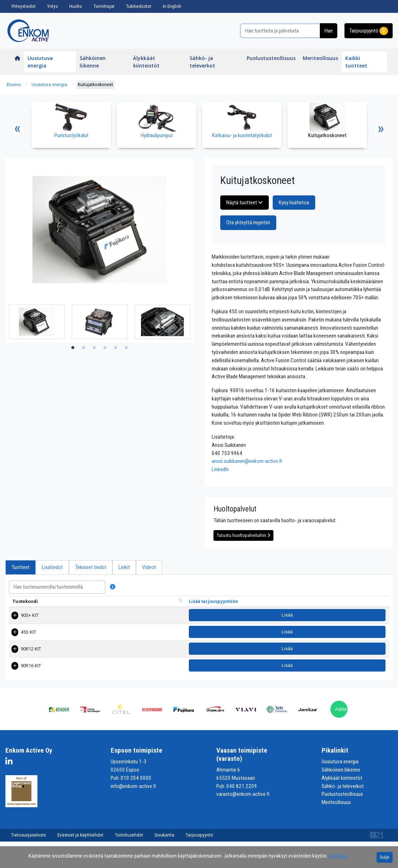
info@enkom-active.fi (133, 789)
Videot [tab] (149, 567)
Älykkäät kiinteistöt (146, 62)
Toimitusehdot (129, 838)
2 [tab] (84, 348)
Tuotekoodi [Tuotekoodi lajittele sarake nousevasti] (25, 608)
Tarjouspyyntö (369, 31)
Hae (329, 31)
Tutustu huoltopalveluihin (243, 535)
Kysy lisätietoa (294, 203)
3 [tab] (94, 348)
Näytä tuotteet (245, 203)
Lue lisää (338, 856)
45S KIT (20, 638)
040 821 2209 (242, 789)
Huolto (76, 6)
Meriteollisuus (320, 58)
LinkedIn (220, 469)
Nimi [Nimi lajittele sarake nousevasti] (68, 608)
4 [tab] (105, 348)
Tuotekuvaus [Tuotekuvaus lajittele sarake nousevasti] (113, 608)
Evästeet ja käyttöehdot (80, 838)
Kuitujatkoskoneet (95, 84)
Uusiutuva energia (40, 62)
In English (172, 6)
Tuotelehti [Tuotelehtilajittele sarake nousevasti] (318, 608)
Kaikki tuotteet (356, 62)
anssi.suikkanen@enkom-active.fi (247, 461)
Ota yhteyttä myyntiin (248, 223)
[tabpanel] (37, 322)
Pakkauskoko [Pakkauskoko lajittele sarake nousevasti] (281, 608)
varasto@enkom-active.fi (243, 798)
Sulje (385, 857)
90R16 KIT (23, 670)
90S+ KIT (21, 622)
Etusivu (14, 84)
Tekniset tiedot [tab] (91, 567)
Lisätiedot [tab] (52, 567)
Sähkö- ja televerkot (202, 62)
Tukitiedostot (139, 6)
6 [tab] (126, 348)
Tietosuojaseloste (29, 838)
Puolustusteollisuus (271, 58)
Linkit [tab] (124, 567)
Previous (18, 130)
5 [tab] (116, 348)
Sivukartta (164, 838)
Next (380, 130)
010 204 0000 (136, 781)
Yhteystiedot (23, 6)
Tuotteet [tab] (21, 567)
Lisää (362, 622)
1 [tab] (73, 348)
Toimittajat (104, 6)
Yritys (52, 6)
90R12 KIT (23, 654)
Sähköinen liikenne (93, 62)
